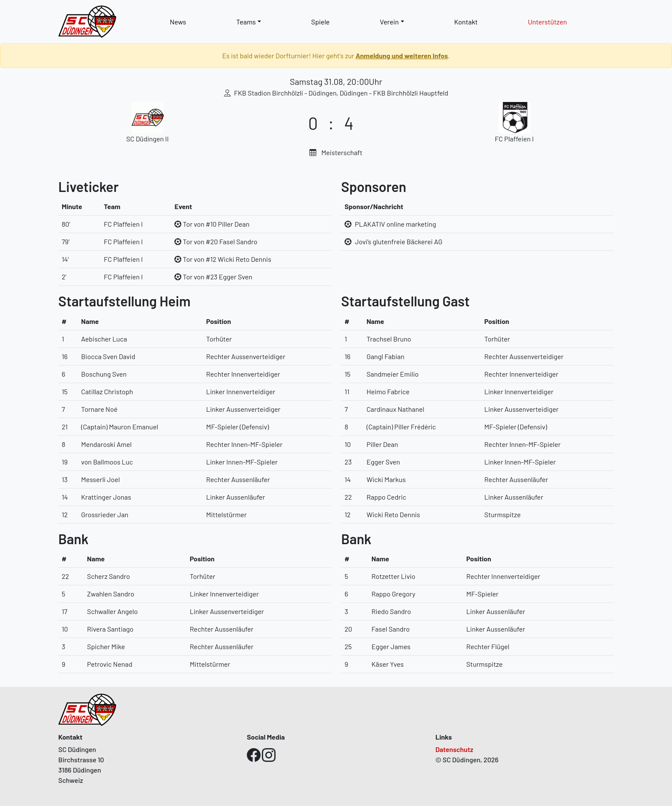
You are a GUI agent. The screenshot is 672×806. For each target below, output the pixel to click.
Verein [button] (389, 22)
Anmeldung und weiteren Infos (402, 55)
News (178, 22)
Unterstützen (547, 22)
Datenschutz (454, 749)
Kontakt (466, 22)
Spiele (320, 22)
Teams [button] (246, 22)
